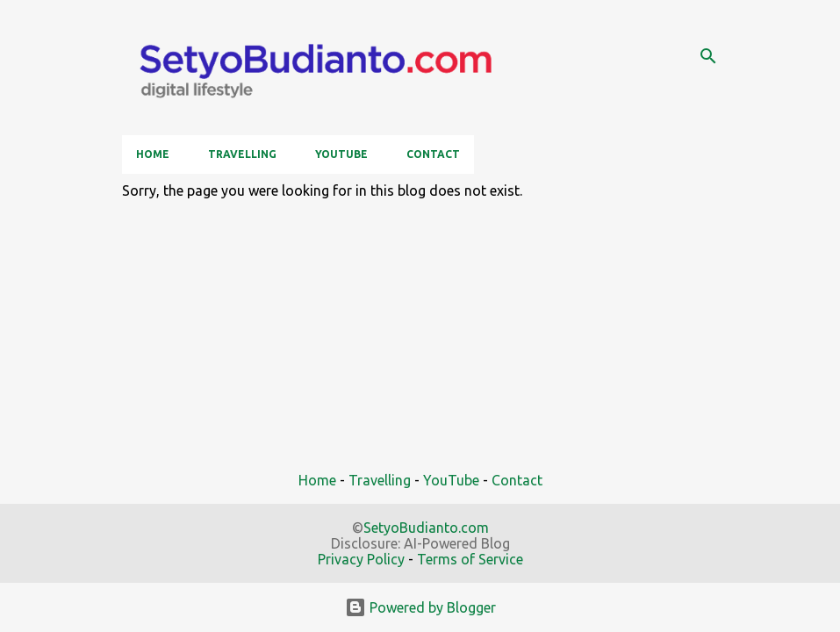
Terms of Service (470, 559)
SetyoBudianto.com (426, 528)
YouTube (341, 154)
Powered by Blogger (420, 607)
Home (153, 154)
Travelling (242, 154)
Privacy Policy (361, 559)
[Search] (708, 56)
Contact (433, 154)
